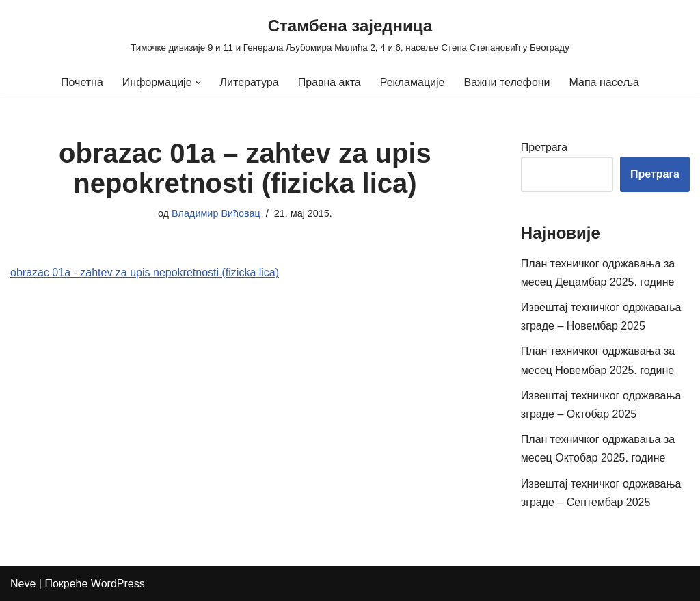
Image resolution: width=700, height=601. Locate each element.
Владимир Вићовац (216, 213)
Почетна (82, 82)
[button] (198, 83)
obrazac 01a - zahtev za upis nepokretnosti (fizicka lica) (145, 272)
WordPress (118, 584)
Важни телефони (507, 82)
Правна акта (329, 82)
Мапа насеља (604, 82)
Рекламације (413, 82)
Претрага (544, 147)
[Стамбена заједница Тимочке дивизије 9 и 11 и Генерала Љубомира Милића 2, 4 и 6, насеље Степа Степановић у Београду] (350, 34)
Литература (250, 82)
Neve (23, 584)
